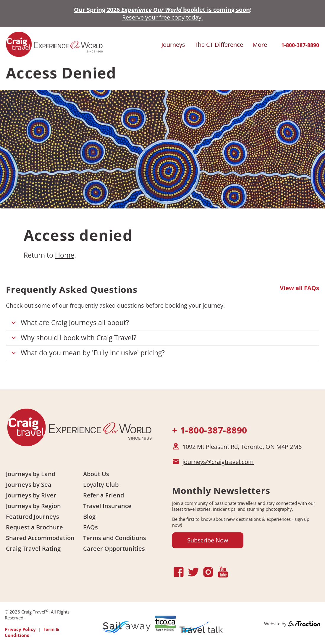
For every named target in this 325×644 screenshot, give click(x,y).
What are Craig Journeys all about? (69, 324)
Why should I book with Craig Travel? (73, 339)
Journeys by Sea (29, 485)
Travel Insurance (107, 506)
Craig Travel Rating (33, 549)
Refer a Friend (104, 495)
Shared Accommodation (40, 538)
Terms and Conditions (115, 538)
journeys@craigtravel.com (218, 462)
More (260, 45)
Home (65, 255)
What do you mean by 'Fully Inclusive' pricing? (87, 354)
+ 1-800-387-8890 (210, 430)
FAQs (90, 527)
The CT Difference (219, 45)
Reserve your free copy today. (162, 17)
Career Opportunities (114, 549)
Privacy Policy (20, 629)
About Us (96, 474)
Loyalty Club (101, 485)
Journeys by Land (31, 474)
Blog (89, 517)
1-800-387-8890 (300, 45)
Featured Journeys (33, 517)
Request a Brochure (34, 527)
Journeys (173, 45)
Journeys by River (31, 495)
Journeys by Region (33, 506)
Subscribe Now (208, 540)
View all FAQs (299, 288)
